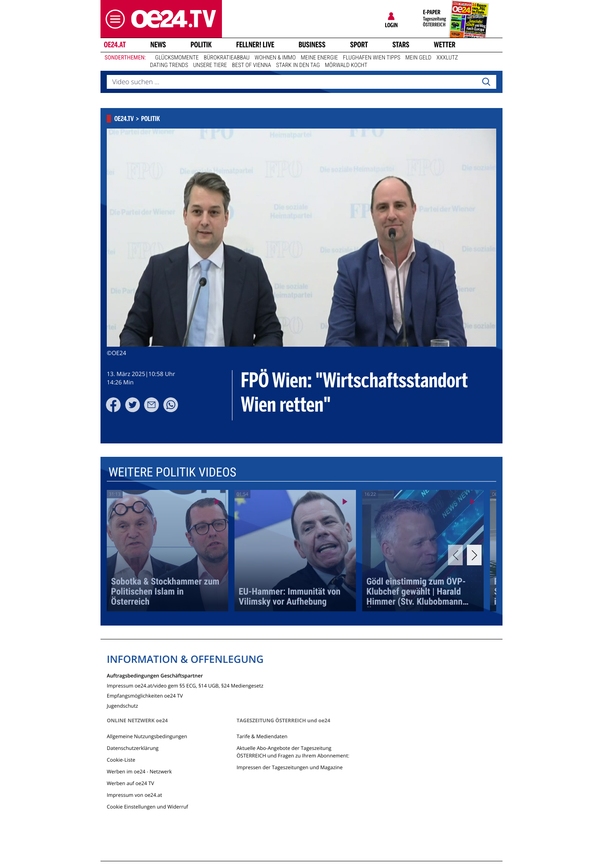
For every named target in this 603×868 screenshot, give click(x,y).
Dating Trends (169, 65)
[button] (113, 19)
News (158, 45)
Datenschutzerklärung (133, 748)
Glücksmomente (177, 58)
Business (312, 45)
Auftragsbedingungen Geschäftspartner (155, 675)
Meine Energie (319, 58)
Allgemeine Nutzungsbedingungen (147, 736)
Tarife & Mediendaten (262, 736)
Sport (359, 45)
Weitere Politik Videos (172, 473)
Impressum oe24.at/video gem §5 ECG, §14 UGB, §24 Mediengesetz (185, 685)
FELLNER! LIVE (255, 45)
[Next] (474, 555)
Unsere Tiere (210, 65)
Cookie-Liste (121, 760)
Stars (401, 45)
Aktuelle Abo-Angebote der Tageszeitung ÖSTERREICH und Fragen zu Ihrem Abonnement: (293, 752)
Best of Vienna (251, 65)
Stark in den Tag (298, 65)
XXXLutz (447, 58)
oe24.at (115, 45)
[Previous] (455, 555)
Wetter (445, 45)
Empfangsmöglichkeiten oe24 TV (145, 695)
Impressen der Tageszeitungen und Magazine (290, 767)
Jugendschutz (122, 705)
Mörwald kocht (346, 65)
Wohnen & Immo (275, 58)
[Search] (486, 82)
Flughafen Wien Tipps (372, 58)
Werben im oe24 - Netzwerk (139, 771)
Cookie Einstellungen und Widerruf (147, 807)
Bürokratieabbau (227, 58)
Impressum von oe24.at (134, 795)
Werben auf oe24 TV (130, 783)
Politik (201, 45)
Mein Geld (418, 58)
